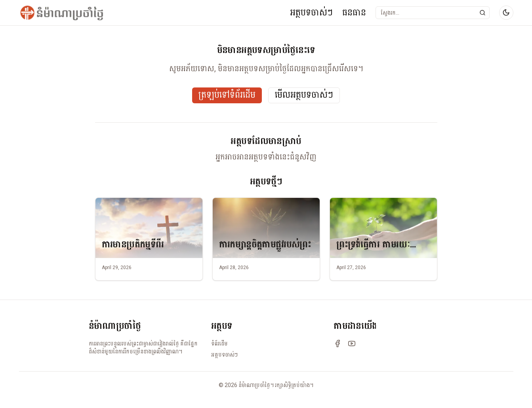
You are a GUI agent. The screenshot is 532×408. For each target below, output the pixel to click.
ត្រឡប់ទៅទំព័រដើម (227, 95)
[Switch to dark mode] (506, 13)
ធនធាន (354, 12)
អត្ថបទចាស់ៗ (311, 12)
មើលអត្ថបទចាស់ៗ (304, 95)
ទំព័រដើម (219, 343)
